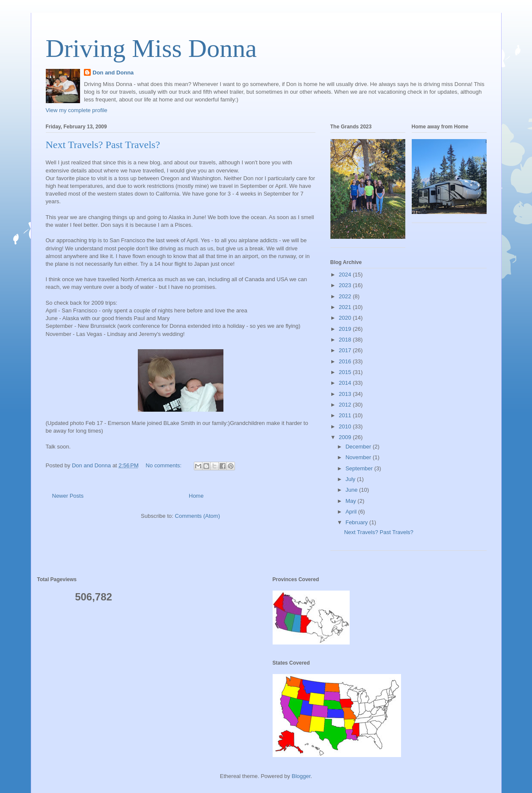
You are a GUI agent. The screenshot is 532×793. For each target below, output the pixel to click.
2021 (346, 307)
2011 (346, 415)
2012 (346, 405)
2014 (346, 383)
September (360, 468)
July (351, 479)
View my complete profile (77, 110)
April (352, 512)
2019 (346, 329)
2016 (346, 361)
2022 (346, 296)
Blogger (301, 776)
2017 (346, 350)
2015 (346, 372)
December (359, 447)
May (351, 501)
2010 (346, 426)
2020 (346, 318)
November (359, 457)
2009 (346, 437)
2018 (346, 340)
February (357, 522)
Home (196, 496)
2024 (346, 275)
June (352, 490)
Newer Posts (68, 496)
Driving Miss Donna (151, 48)
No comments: (164, 465)
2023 (346, 285)
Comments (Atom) (198, 516)
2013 (346, 394)
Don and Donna (113, 73)
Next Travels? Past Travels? (103, 145)
